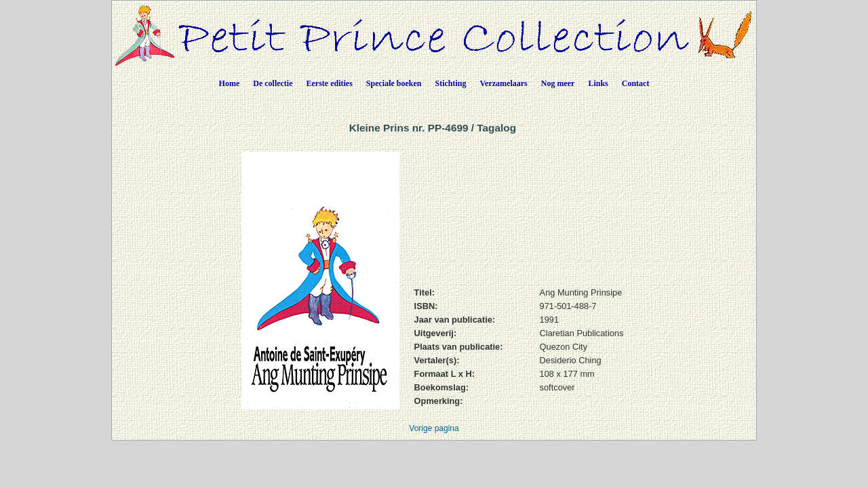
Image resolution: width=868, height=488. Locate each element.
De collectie (273, 83)
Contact (636, 83)
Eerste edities (330, 83)
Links (598, 83)
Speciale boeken (394, 83)
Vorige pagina (434, 428)
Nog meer (558, 83)
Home (230, 83)
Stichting (451, 83)
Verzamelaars (504, 83)
